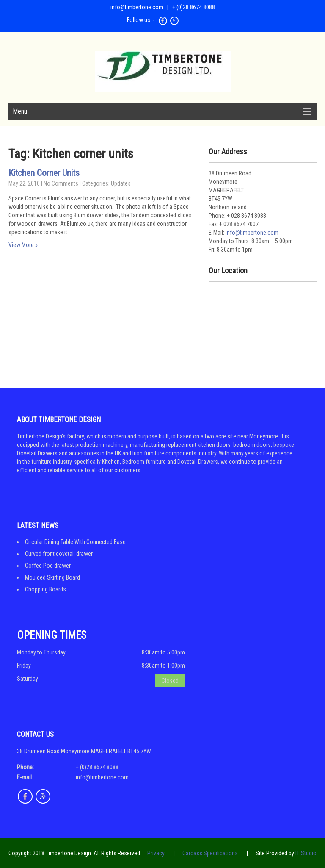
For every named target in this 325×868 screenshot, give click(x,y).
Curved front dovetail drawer (59, 554)
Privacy (156, 853)
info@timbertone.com (137, 7)
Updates (121, 183)
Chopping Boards (45, 589)
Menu (20, 111)
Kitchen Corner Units (44, 173)
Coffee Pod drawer (48, 566)
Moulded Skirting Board (52, 577)
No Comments (61, 183)
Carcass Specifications (210, 853)
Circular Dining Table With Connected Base (75, 542)
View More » (23, 245)
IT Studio (306, 853)
